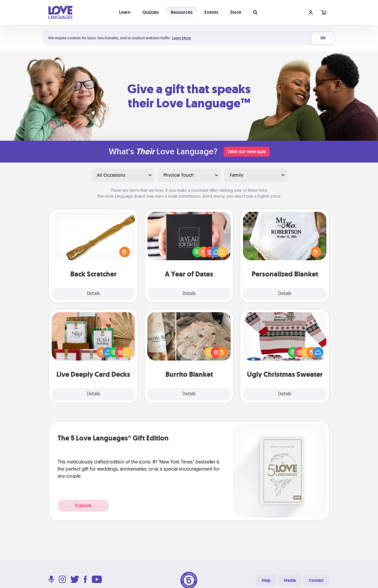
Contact (316, 580)
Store (236, 12)
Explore (83, 506)
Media (290, 580)
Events (211, 12)
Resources (182, 12)
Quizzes (151, 12)
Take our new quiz (247, 151)
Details (93, 294)
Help (266, 580)
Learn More (181, 38)
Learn (125, 12)
